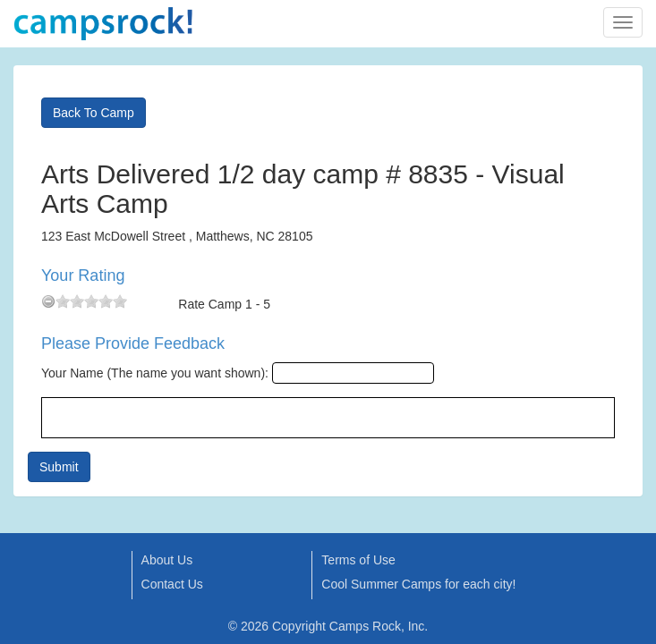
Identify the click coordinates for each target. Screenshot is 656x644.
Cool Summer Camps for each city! (418, 584)
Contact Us (172, 584)
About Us (167, 560)
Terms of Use (358, 560)
